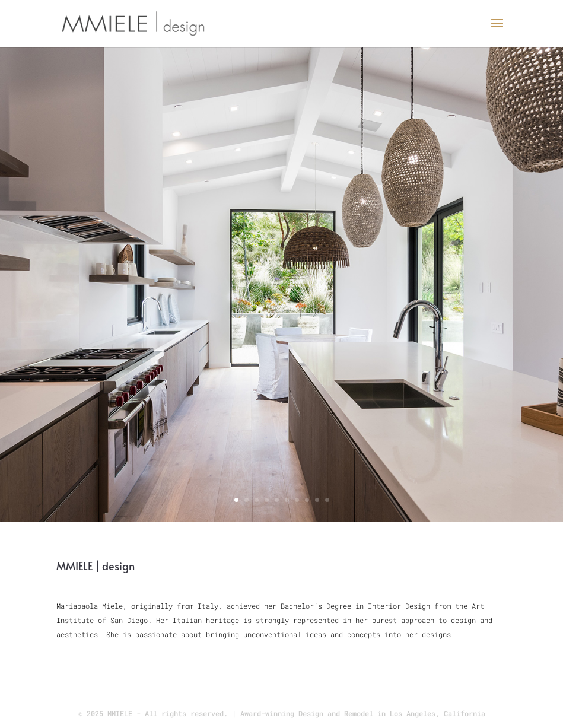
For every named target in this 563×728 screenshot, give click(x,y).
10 (327, 500)
